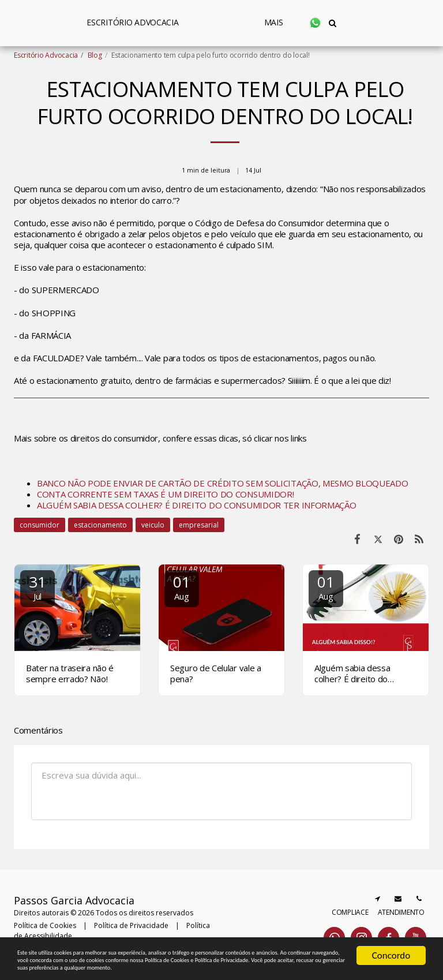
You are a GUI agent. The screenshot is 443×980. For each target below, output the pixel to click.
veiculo (153, 525)
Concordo (391, 926)
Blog (95, 55)
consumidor (40, 525)
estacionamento (100, 525)
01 (182, 587)
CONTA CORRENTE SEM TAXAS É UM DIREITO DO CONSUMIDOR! (165, 494)
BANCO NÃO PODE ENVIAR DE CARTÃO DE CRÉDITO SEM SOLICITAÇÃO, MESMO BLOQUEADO (223, 483)
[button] (361, 23)
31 (37, 587)
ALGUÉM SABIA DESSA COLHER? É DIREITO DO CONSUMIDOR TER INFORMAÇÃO (197, 505)
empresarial (199, 525)
